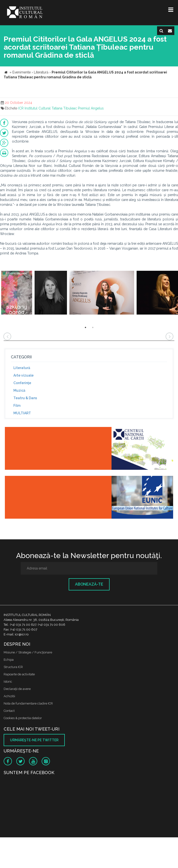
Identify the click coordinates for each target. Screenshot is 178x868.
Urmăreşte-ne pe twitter (34, 740)
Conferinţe (22, 383)
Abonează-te (89, 584)
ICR (21, 108)
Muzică (19, 390)
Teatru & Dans (25, 398)
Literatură (22, 368)
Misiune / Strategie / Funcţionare (28, 652)
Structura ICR (13, 667)
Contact (9, 711)
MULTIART (22, 413)
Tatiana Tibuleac (64, 108)
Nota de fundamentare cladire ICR (28, 703)
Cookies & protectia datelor (23, 718)
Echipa (9, 660)
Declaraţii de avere (17, 689)
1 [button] (85, 327)
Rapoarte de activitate (19, 674)
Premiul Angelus (91, 108)
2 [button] (93, 327)
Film (17, 406)
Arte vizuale (23, 375)
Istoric (8, 682)
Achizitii (9, 696)
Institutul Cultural (38, 108)
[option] (17, 293)
